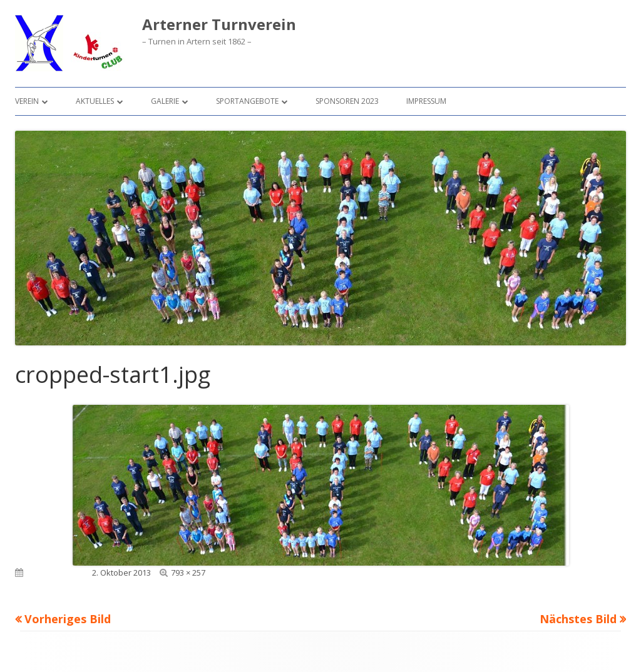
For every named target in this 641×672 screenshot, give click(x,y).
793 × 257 (188, 573)
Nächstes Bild (578, 619)
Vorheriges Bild (68, 619)
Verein (27, 101)
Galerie (165, 101)
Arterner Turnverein (219, 25)
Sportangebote (247, 101)
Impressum (426, 101)
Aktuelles (95, 101)
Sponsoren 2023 (347, 101)
